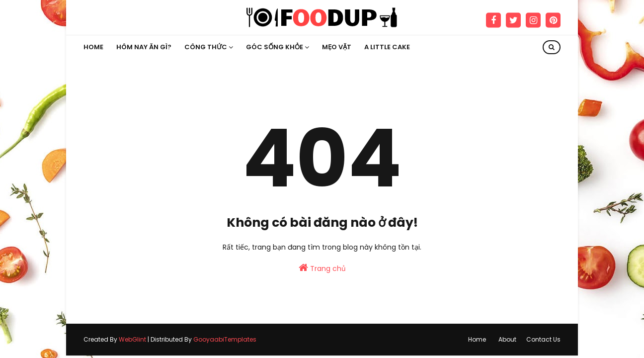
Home (477, 339)
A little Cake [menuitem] (387, 47)
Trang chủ (322, 268)
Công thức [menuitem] (206, 47)
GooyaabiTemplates (225, 339)
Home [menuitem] (93, 47)
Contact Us (543, 339)
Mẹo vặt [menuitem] (337, 47)
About (507, 339)
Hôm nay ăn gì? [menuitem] (144, 47)
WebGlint (132, 339)
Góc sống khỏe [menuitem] (275, 47)
